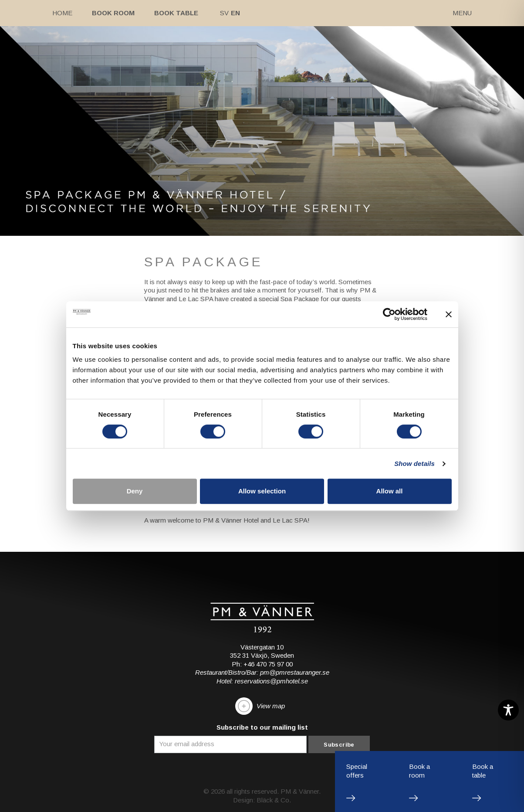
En (235, 13)
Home (62, 13)
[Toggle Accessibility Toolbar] (508, 710)
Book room (113, 13)
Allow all (390, 491)
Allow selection (262, 491)
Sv (224, 13)
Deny (135, 491)
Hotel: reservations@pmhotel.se (262, 681)
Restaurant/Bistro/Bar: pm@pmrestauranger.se (262, 672)
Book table (176, 13)
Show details (414, 464)
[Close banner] (449, 314)
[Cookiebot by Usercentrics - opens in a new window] (389, 314)
